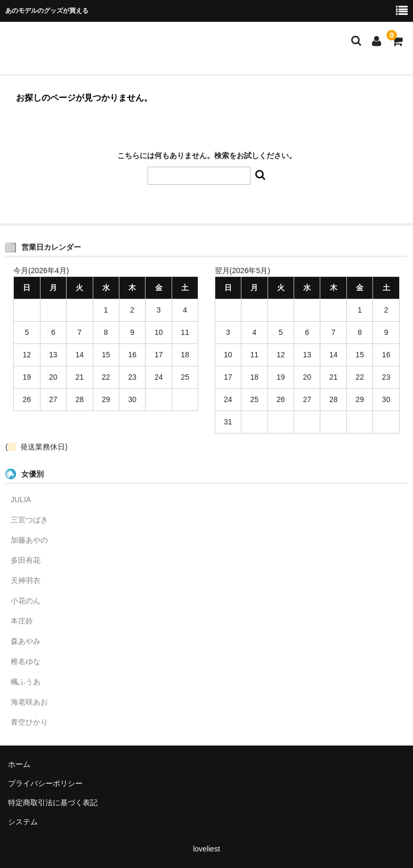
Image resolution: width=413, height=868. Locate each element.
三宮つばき (29, 520)
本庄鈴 (22, 621)
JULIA (21, 499)
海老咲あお (29, 702)
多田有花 (26, 560)
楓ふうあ (26, 682)
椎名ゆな (26, 661)
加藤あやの (29, 540)
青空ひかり (29, 722)
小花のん (26, 601)
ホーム (19, 764)
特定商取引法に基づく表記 (53, 803)
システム (23, 822)
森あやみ (26, 641)
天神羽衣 (26, 580)
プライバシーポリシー (45, 783)
